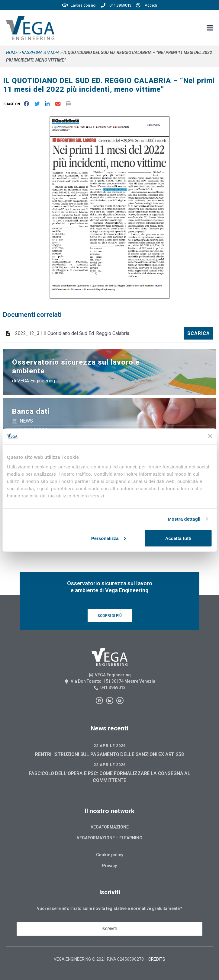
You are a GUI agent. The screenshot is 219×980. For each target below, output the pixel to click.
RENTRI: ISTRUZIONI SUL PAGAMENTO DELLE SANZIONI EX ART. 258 (109, 754)
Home (12, 53)
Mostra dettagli (184, 519)
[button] (13, 104)
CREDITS (157, 959)
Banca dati (31, 411)
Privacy (109, 866)
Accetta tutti (178, 538)
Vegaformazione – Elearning (109, 838)
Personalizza (109, 538)
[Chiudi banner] (210, 436)
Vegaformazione (110, 827)
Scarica (199, 333)
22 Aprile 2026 (110, 746)
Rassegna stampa (41, 53)
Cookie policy (110, 855)
